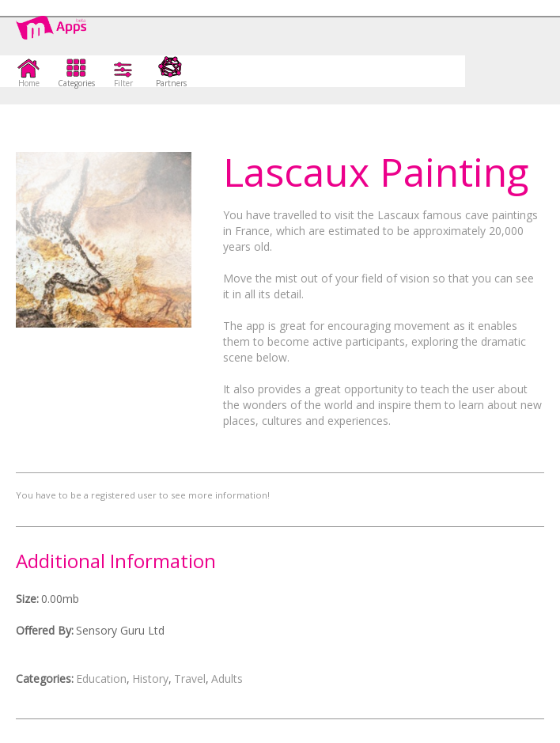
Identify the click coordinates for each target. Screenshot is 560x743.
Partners (171, 82)
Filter (123, 82)
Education (101, 679)
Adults (227, 679)
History (150, 679)
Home (29, 82)
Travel (190, 679)
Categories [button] (76, 82)
